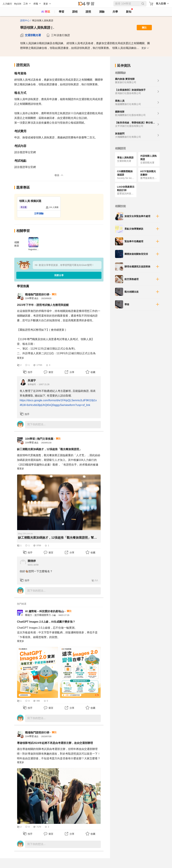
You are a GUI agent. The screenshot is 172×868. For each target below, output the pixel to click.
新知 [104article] (129, 11)
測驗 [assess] (102, 12)
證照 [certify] (88, 12)
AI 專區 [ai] (46, 12)
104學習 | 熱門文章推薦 (39, 439)
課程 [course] (75, 12)
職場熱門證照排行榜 (37, 295)
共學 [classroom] (115, 12)
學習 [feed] (61, 12)
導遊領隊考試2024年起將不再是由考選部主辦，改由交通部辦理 (55, 743)
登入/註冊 (161, 4)
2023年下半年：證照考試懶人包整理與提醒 (43, 305)
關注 (144, 28)
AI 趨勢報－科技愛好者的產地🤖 (45, 611)
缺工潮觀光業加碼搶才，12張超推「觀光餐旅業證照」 (49, 449)
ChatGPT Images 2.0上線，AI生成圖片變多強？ (46, 622)
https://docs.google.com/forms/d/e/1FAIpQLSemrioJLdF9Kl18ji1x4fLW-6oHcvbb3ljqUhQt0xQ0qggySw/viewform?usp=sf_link (58, 403)
